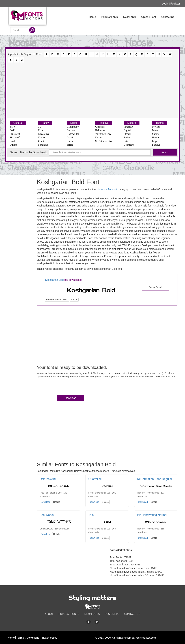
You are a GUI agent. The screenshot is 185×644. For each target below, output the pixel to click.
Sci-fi (127, 141)
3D (40, 127)
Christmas (100, 127)
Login (165, 4)
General (18, 123)
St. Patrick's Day (104, 141)
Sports (155, 134)
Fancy (45, 123)
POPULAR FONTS (69, 614)
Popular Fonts (110, 17)
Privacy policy (49, 638)
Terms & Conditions (28, 638)
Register (175, 4)
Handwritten (73, 134)
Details (57, 502)
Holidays (104, 123)
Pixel (41, 130)
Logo (155, 141)
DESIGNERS (112, 614)
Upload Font (149, 17)
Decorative (44, 134)
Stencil (127, 134)
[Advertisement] (92, 90)
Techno (127, 138)
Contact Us (168, 17)
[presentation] (64, 387)
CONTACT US (132, 614)
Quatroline (95, 479)
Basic (13, 127)
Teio (91, 515)
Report (74, 300)
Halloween (101, 130)
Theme (160, 123)
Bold (12, 141)
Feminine (43, 145)
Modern (132, 123)
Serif (12, 130)
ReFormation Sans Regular (155, 479)
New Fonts (130, 17)
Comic (42, 141)
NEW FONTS (92, 614)
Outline (14, 145)
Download (71, 398)
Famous (156, 145)
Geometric (129, 145)
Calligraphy (73, 127)
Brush (70, 141)
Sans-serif (15, 134)
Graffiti (70, 138)
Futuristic (129, 127)
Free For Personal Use (57, 300)
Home (92, 17)
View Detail (156, 287)
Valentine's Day (103, 134)
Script (74, 123)
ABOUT (49, 614)
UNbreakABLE (49, 479)
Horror (156, 138)
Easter (98, 138)
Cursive (71, 130)
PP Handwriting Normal (152, 515)
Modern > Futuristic (107, 189)
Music (155, 130)
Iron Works (47, 515)
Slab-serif (15, 138)
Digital (127, 130)
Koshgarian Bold (54, 280)
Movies (156, 127)
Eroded (42, 138)
